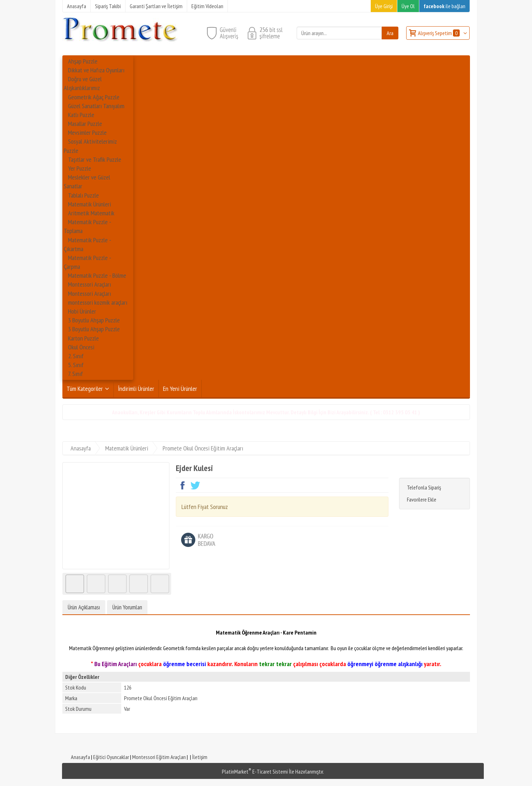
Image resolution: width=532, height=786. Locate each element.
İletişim (200, 757)
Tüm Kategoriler (85, 389)
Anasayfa (80, 757)
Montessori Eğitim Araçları (159, 757)
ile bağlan (444, 6)
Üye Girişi (384, 6)
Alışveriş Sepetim (439, 33)
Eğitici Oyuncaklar (111, 757)
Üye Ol (408, 6)
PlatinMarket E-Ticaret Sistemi (255, 771)
